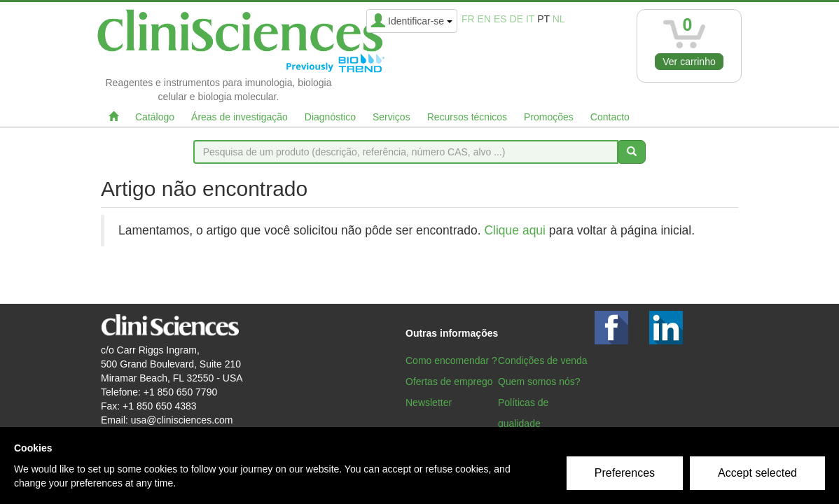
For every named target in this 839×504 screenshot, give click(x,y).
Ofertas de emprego (449, 381)
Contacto (610, 117)
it (530, 19)
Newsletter (429, 402)
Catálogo (155, 117)
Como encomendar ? (451, 360)
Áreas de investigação (240, 117)
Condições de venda (543, 360)
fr (468, 19)
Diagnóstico (330, 117)
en (484, 19)
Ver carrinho (689, 62)
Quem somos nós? (539, 381)
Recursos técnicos (467, 117)
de (516, 19)
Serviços (391, 117)
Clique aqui (515, 230)
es (500, 19)
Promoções (549, 117)
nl (559, 19)
